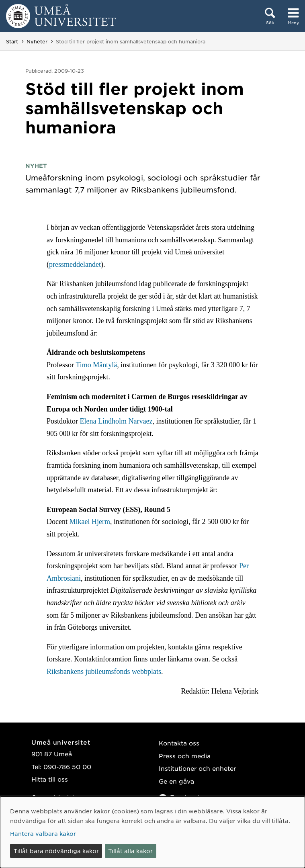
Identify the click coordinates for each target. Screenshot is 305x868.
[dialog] (152, 832)
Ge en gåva (176, 781)
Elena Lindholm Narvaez (116, 421)
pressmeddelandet (75, 264)
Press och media (185, 756)
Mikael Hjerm (89, 522)
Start (12, 41)
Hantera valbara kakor (43, 833)
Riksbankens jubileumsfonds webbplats (104, 671)
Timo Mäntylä (96, 365)
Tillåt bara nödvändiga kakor (56, 851)
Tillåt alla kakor (130, 851)
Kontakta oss (179, 743)
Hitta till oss (50, 779)
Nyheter (37, 41)
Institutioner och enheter (197, 768)
